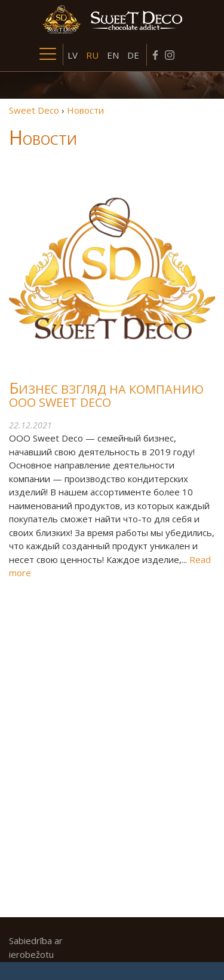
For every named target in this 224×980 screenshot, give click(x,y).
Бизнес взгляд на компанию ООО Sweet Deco (106, 396)
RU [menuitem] (92, 55)
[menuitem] (73, 54)
